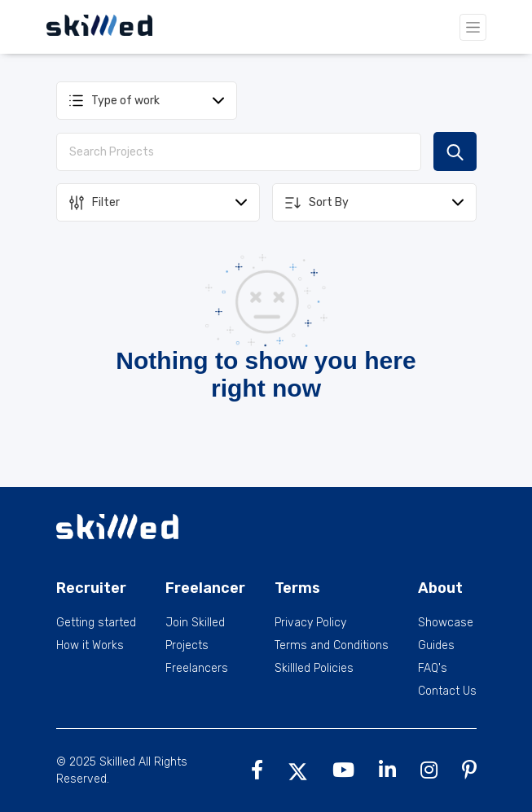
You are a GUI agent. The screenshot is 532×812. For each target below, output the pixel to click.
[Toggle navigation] (473, 27)
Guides (436, 646)
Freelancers (197, 669)
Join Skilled (195, 623)
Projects (187, 646)
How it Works (90, 646)
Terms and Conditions (332, 646)
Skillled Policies (314, 669)
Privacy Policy (310, 623)
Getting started (96, 623)
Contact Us (447, 691)
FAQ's (433, 669)
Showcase (446, 623)
